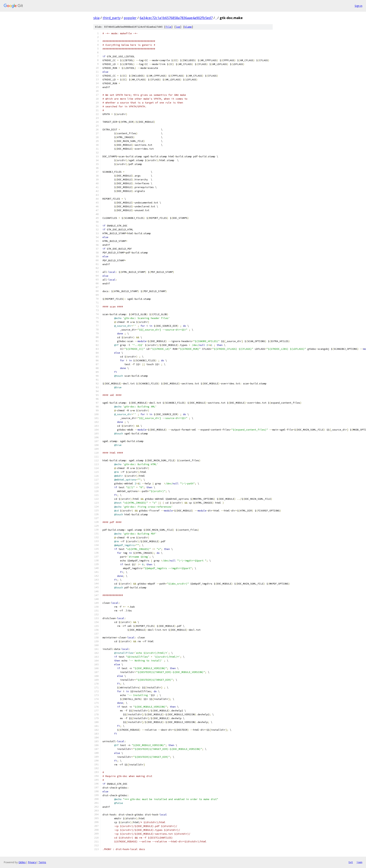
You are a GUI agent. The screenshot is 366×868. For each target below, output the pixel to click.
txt (351, 862)
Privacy (32, 862)
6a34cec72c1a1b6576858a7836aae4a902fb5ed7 (176, 18)
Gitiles (22, 862)
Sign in (358, 6)
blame (188, 27)
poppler (130, 18)
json (359, 862)
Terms (42, 862)
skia (96, 18)
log (178, 27)
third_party (112, 18)
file (168, 27)
